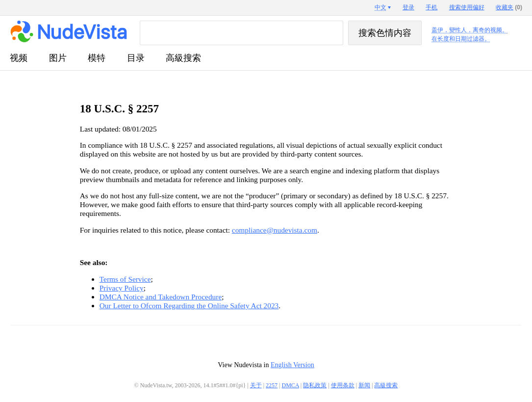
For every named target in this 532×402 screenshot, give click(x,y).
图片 (58, 58)
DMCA (291, 385)
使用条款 (343, 385)
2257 (272, 385)
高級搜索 (183, 58)
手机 (431, 7)
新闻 (364, 385)
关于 (256, 385)
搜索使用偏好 (467, 7)
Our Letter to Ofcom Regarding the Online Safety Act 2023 (189, 306)
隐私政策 (315, 385)
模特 (97, 58)
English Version (292, 365)
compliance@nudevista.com (275, 230)
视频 (19, 58)
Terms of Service (125, 279)
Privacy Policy (122, 288)
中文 (380, 7)
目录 (136, 58)
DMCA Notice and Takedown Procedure (161, 297)
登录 (408, 7)
